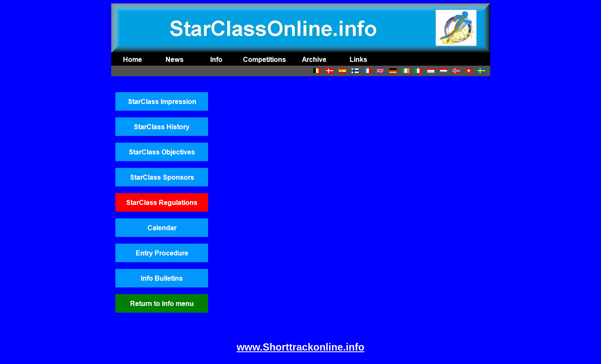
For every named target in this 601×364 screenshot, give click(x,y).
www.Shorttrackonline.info (300, 347)
